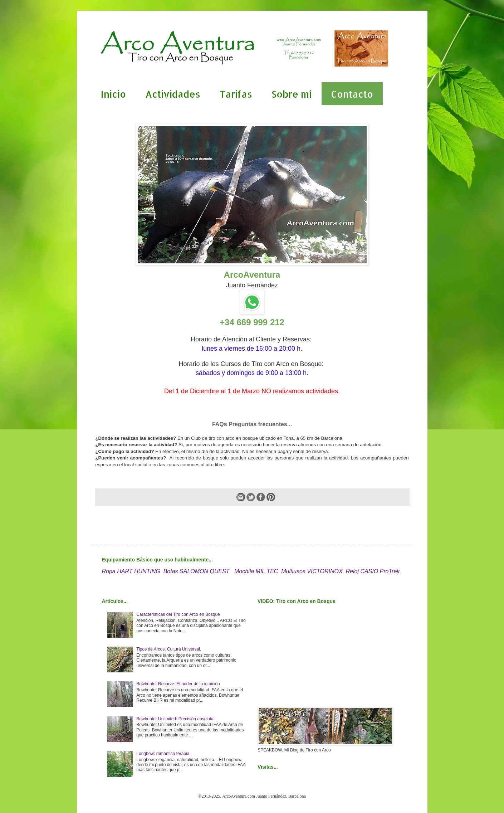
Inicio (113, 94)
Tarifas (236, 94)
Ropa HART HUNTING (131, 571)
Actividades (173, 94)
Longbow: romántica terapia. (163, 754)
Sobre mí (292, 94)
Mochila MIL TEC (256, 571)
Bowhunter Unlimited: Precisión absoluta (175, 719)
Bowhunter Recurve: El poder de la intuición (178, 684)
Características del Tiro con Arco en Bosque (178, 614)
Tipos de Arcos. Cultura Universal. (169, 649)
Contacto (352, 94)
